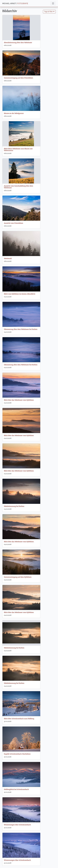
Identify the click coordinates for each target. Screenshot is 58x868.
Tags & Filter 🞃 (49, 12)
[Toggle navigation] (53, 3)
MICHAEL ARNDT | (15, 3)
